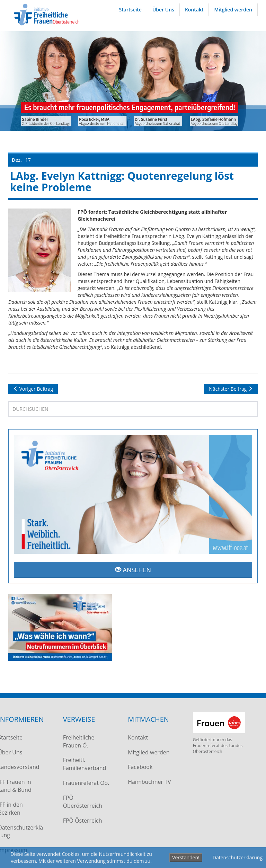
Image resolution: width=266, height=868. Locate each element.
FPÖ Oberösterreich (81, 802)
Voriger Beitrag (33, 389)
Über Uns (163, 10)
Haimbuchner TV (148, 782)
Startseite (130, 10)
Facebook (139, 767)
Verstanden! (186, 857)
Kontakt (194, 10)
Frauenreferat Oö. (85, 783)
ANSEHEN (133, 570)
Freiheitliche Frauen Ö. (77, 741)
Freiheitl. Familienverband (83, 764)
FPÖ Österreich (81, 821)
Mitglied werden (233, 10)
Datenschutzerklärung (238, 857)
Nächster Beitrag (231, 389)
